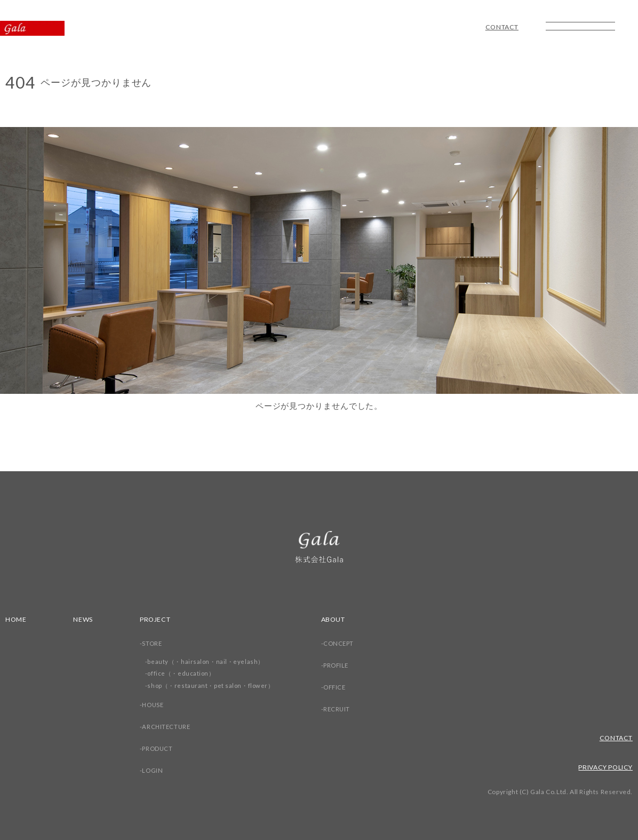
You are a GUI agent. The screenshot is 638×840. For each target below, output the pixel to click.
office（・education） (185, 673)
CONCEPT (347, 643)
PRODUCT (161, 748)
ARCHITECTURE (170, 727)
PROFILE (344, 665)
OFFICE (343, 687)
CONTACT (500, 27)
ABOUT (341, 619)
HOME (17, 619)
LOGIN (155, 770)
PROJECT (159, 619)
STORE (155, 643)
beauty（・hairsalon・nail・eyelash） (210, 661)
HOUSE (156, 705)
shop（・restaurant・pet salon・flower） (216, 686)
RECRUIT (345, 709)
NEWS (85, 619)
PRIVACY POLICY (603, 767)
